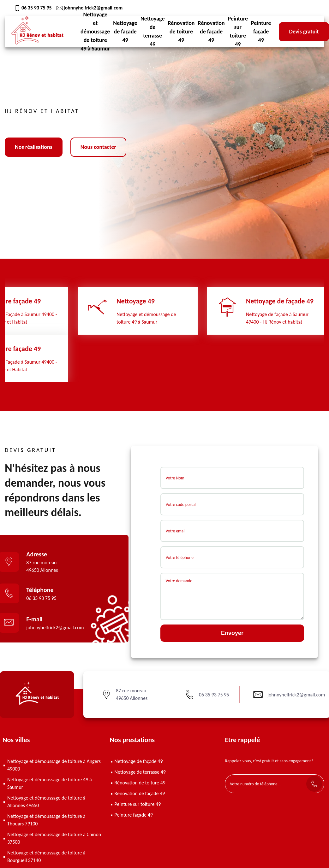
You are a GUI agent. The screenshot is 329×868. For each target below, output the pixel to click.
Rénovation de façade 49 (211, 32)
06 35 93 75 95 (33, 8)
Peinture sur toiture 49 (238, 32)
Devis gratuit (304, 32)
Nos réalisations (34, 147)
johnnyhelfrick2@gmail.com (90, 8)
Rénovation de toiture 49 (181, 32)
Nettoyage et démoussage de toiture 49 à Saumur (95, 32)
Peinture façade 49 (261, 32)
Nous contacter (98, 147)
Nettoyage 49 (136, 301)
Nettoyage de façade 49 (125, 32)
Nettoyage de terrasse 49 (153, 32)
